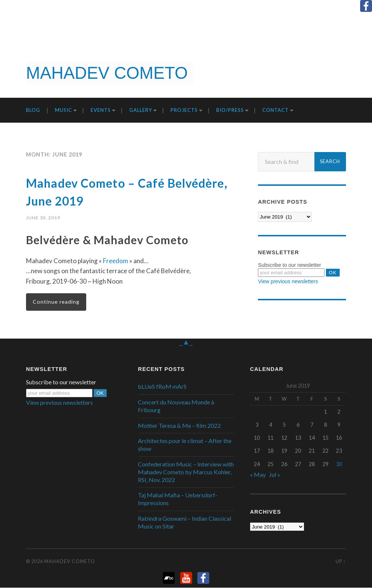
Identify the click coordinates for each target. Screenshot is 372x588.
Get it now (333, 73)
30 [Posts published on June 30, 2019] (339, 464)
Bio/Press (230, 110)
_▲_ (186, 342)
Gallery (141, 110)
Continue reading (56, 302)
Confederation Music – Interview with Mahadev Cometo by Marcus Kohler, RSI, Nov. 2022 (186, 472)
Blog (33, 110)
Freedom (115, 261)
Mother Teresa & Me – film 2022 (179, 426)
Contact (276, 110)
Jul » (275, 475)
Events (101, 110)
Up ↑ (341, 562)
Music (64, 110)
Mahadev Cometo (70, 562)
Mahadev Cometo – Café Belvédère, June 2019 (112, 191)
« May (258, 475)
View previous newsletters (288, 281)
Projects (184, 110)
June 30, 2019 (43, 217)
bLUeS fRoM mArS (162, 387)
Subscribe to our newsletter (289, 265)
